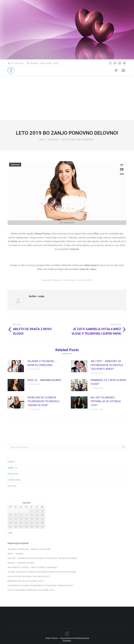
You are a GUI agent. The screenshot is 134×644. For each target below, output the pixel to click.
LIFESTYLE (12, 486)
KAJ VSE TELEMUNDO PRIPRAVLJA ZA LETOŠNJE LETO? (106, 401)
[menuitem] (67, 641)
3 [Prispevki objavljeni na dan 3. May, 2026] (42, 511)
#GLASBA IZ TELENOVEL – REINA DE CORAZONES (42, 363)
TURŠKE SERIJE (14, 480)
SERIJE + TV (12, 468)
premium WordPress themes (77, 638)
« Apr (10, 532)
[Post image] (16, 366)
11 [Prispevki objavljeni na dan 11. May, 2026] (10, 519)
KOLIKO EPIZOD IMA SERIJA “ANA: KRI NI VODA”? (29, 576)
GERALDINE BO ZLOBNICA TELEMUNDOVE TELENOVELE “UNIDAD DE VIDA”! (43, 401)
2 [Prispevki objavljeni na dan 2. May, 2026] (37, 511)
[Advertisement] (67, 98)
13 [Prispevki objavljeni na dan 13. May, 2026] (21, 519)
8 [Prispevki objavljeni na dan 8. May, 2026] (32, 515)
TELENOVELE (13, 474)
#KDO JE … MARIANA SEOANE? (44, 380)
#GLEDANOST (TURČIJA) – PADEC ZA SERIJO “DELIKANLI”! (32, 567)
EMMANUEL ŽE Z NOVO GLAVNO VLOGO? (108, 382)
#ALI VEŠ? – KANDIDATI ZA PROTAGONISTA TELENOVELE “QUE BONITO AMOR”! (107, 365)
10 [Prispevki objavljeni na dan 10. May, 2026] (42, 515)
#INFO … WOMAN (15, 554)
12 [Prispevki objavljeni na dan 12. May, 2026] (16, 519)
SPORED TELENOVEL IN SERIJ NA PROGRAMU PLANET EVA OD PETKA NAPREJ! (42, 572)
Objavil (69, 280)
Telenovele (15, 165)
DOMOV (11, 462)
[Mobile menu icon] (123, 70)
